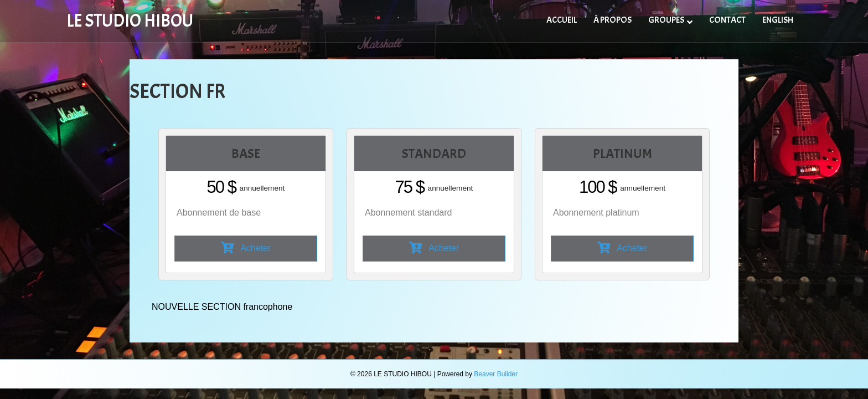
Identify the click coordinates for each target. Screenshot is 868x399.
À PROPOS (613, 20)
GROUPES (666, 20)
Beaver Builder (496, 374)
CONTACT (727, 20)
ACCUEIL (562, 20)
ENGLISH (778, 20)
